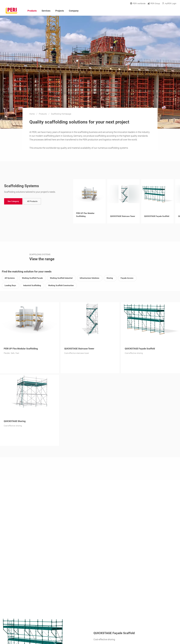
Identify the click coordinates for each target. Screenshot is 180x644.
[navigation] (13, 201)
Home (32, 114)
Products (43, 114)
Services (46, 11)
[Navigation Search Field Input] (161, 11)
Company (74, 11)
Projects (60, 11)
